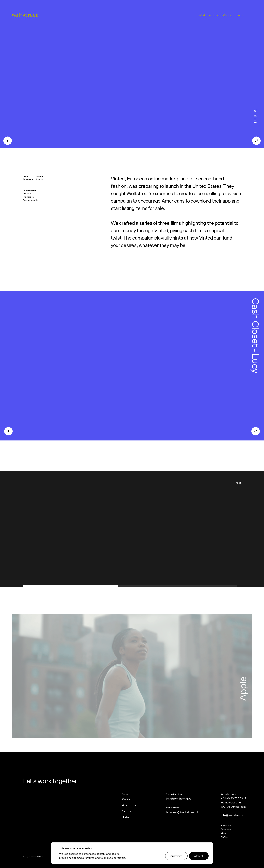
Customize (176, 856)
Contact (228, 15)
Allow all (199, 856)
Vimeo (224, 833)
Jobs (240, 15)
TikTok (224, 837)
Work (202, 15)
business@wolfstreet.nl (182, 812)
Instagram (226, 825)
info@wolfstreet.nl (178, 799)
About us (214, 15)
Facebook (226, 829)
